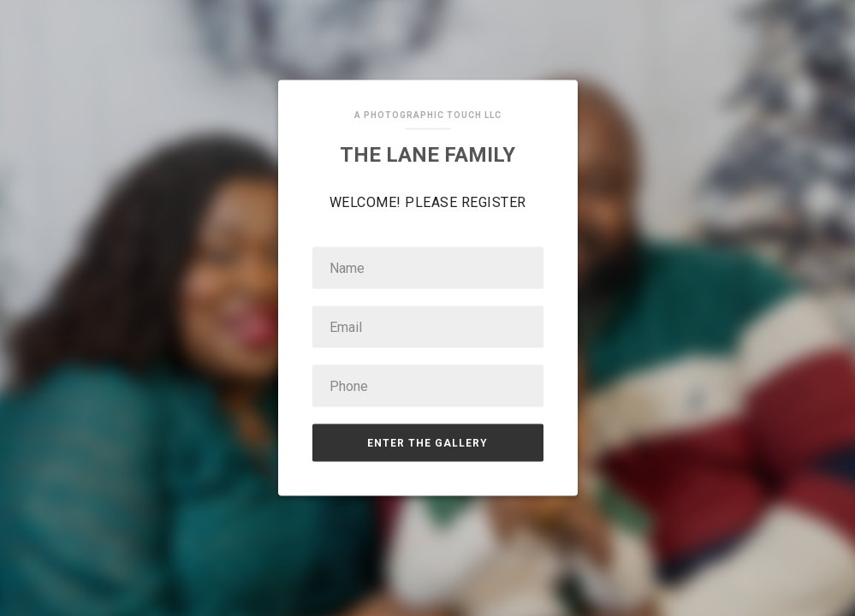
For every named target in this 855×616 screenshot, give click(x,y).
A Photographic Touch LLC (428, 115)
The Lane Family (427, 155)
